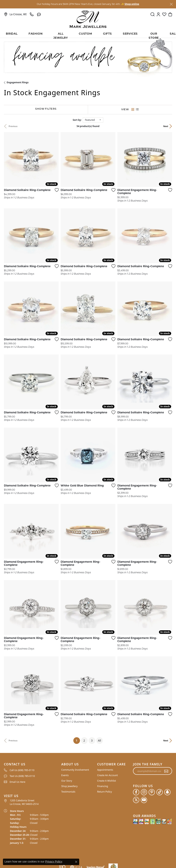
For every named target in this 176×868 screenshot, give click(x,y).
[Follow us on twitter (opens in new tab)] (136, 800)
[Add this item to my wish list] (56, 190)
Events (65, 775)
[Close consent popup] (76, 862)
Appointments (105, 770)
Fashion (36, 34)
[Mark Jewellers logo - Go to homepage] (88, 19)
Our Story (67, 781)
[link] (15, 14)
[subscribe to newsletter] (166, 771)
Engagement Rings (18, 82)
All (99, 740)
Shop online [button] (132, 4)
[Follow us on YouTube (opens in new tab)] (144, 800)
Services (130, 34)
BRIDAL (12, 34)
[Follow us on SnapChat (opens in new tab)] (167, 792)
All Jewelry (61, 35)
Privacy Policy (54, 862)
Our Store (154, 35)
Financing (103, 786)
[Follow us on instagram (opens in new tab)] (144, 792)
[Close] (171, 4)
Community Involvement (75, 770)
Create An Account (108, 775)
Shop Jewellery (69, 786)
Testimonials (68, 792)
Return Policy (105, 792)
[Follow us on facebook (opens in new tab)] (136, 792)
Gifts (107, 34)
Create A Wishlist (107, 781)
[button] (153, 14)
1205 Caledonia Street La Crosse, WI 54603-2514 (24, 802)
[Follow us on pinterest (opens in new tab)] (152, 792)
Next (166, 126)
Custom (85, 34)
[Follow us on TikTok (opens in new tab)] (160, 792)
